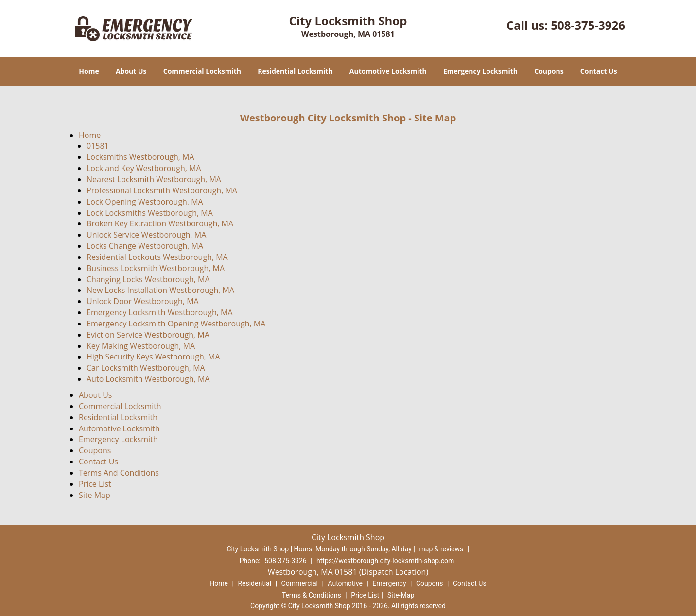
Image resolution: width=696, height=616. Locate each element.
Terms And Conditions (119, 473)
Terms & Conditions (312, 595)
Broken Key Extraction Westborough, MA (160, 223)
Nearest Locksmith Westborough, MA (154, 179)
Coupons (549, 71)
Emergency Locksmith (480, 71)
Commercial (300, 583)
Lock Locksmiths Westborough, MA (150, 213)
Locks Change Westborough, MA (145, 246)
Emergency (389, 583)
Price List (95, 484)
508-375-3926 (588, 25)
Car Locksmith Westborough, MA (146, 368)
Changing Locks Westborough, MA (148, 279)
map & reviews (442, 549)
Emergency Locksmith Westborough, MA (160, 312)
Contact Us (599, 71)
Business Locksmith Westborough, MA (156, 268)
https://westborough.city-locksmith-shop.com (385, 561)
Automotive (345, 583)
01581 (98, 146)
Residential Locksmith (295, 71)
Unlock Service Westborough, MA (146, 235)
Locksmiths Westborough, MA (140, 157)
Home (89, 71)
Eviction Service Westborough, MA (148, 335)
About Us (131, 71)
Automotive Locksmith (388, 71)
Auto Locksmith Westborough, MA (148, 379)
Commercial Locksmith (202, 71)
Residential (254, 583)
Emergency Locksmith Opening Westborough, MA (176, 324)
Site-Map (401, 595)
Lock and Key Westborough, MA (144, 168)
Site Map (95, 495)
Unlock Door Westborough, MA (143, 301)
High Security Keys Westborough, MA (153, 357)
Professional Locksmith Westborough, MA (162, 190)
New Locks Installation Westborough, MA (160, 290)
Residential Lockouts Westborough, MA (157, 257)
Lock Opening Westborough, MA (145, 202)
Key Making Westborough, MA (141, 346)
